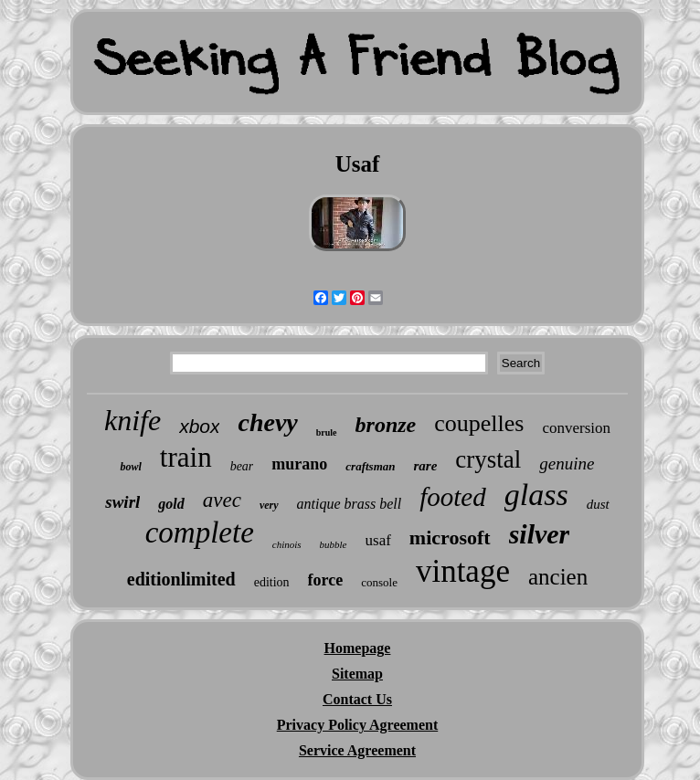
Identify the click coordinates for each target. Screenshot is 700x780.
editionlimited (181, 579)
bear (242, 466)
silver (540, 534)
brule (327, 432)
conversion (576, 428)
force (326, 580)
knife (133, 420)
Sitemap (357, 674)
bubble (334, 544)
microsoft (450, 538)
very (269, 505)
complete (200, 532)
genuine (567, 464)
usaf (378, 540)
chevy (267, 422)
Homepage (358, 648)
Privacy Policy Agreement (358, 725)
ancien (558, 577)
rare (426, 466)
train (186, 457)
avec (222, 500)
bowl (130, 467)
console (379, 582)
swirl (122, 502)
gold (171, 504)
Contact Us (357, 699)
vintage (463, 571)
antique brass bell (350, 504)
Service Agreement (357, 750)
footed (453, 497)
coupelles (479, 423)
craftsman (370, 466)
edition (272, 582)
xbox (199, 426)
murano (299, 464)
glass (536, 495)
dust (598, 504)
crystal (488, 459)
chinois (287, 544)
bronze (386, 425)
